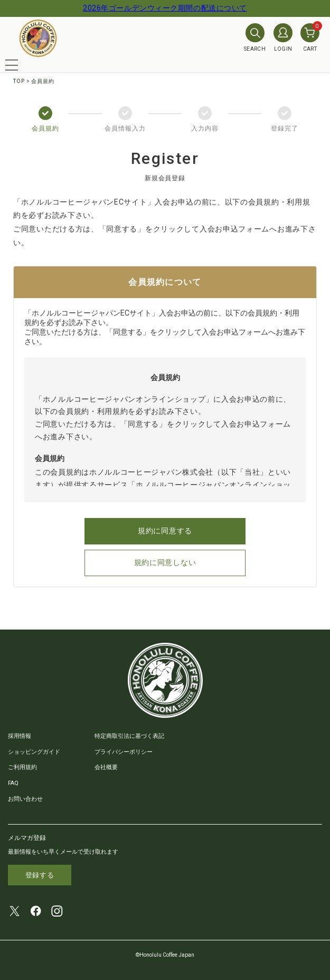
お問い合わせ (25, 799)
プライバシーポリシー (124, 752)
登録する (40, 875)
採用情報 (20, 736)
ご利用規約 (22, 767)
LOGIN (283, 38)
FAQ (13, 783)
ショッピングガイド (34, 752)
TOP (19, 81)
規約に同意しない (165, 562)
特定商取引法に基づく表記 (129, 736)
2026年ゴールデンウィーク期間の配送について (165, 8)
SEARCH (255, 38)
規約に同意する (165, 531)
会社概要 (106, 767)
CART (310, 38)
